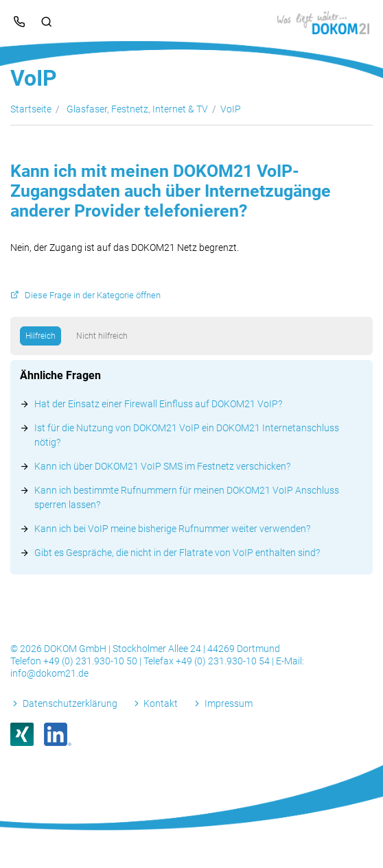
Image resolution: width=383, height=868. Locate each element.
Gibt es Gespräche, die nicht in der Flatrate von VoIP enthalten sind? (177, 553)
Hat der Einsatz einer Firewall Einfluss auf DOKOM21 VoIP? (158, 404)
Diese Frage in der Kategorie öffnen (93, 295)
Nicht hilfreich (102, 336)
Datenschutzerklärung (70, 703)
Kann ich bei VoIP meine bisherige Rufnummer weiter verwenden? (172, 529)
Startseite (31, 109)
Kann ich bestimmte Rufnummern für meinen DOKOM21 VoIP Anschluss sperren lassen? (187, 497)
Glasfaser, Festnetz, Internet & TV (137, 109)
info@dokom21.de (49, 673)
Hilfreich (40, 336)
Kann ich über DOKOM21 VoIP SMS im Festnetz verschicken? (162, 466)
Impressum (229, 703)
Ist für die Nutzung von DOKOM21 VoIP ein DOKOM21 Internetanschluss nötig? (187, 435)
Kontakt (161, 703)
